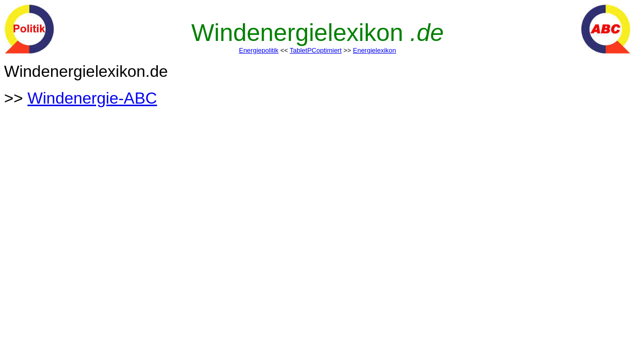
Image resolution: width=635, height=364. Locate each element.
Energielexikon (374, 50)
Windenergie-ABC (92, 98)
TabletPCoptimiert (315, 50)
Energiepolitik (259, 50)
